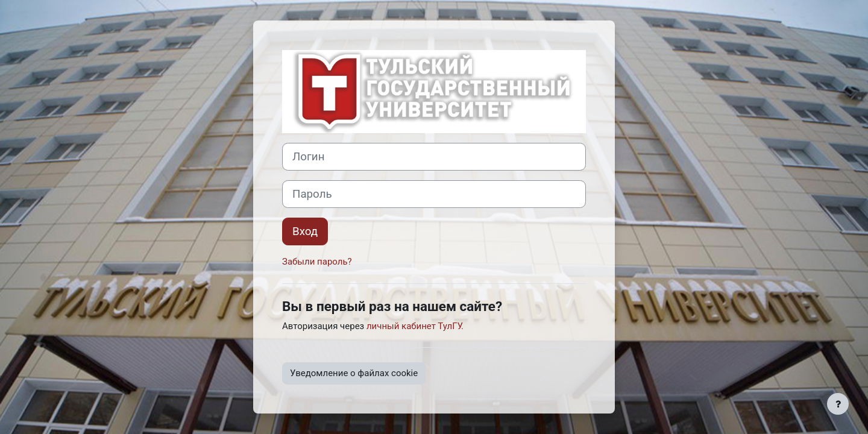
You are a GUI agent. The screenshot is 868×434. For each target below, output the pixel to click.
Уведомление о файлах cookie (354, 373)
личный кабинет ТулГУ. (415, 326)
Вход (305, 231)
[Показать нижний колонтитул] (838, 404)
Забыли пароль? (317, 262)
